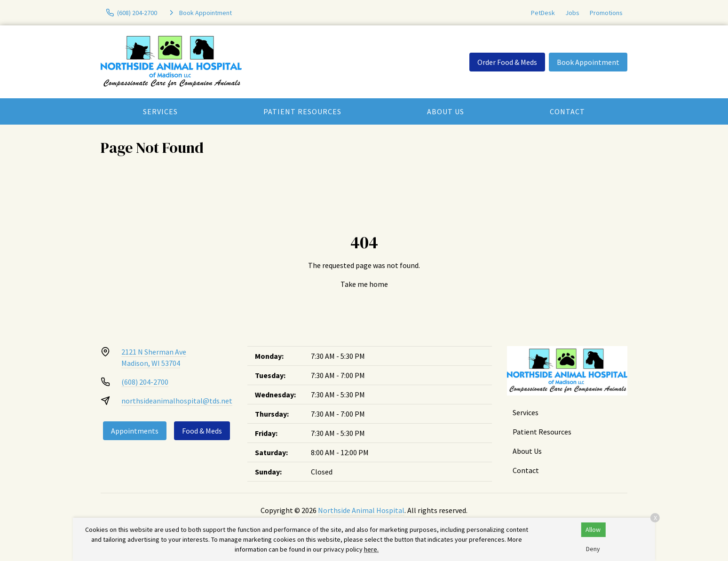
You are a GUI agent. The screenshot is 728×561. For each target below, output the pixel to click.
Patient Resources (302, 111)
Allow (593, 529)
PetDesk (543, 13)
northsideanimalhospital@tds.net (177, 401)
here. (371, 549)
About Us (446, 111)
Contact (567, 111)
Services (160, 111)
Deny (593, 549)
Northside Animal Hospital (361, 510)
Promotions (606, 13)
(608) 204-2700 (145, 382)
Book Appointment (588, 62)
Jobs (572, 13)
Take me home (364, 284)
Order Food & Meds (507, 62)
